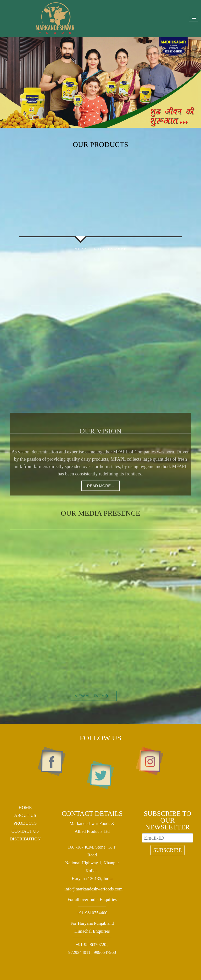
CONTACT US (25, 831)
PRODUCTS (25, 823)
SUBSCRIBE (168, 850)
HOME (25, 808)
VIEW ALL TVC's (73, 696)
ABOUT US (25, 815)
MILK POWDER (136, 249)
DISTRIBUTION (25, 839)
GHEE (56, 249)
